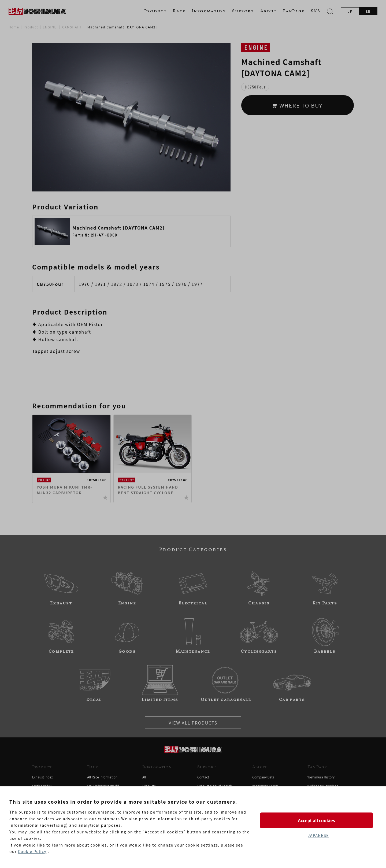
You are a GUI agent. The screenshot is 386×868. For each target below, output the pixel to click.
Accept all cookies (318, 820)
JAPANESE (318, 836)
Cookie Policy (32, 852)
